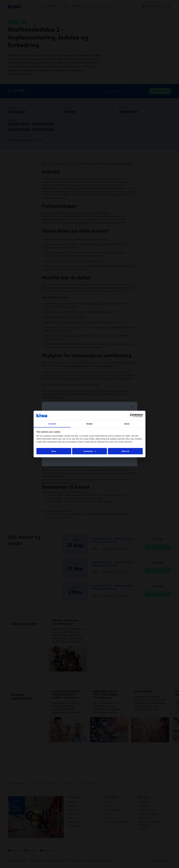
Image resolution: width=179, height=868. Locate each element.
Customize (90, 451)
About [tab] (127, 424)
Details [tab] (89, 424)
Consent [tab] (52, 424)
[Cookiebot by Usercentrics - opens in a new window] (132, 415)
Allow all (125, 451)
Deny (54, 451)
